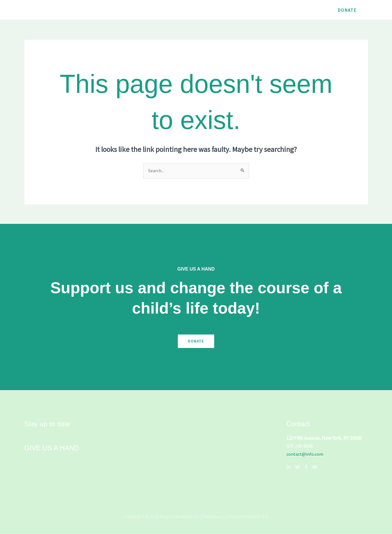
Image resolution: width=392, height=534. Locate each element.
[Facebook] (306, 467)
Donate (196, 341)
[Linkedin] (289, 467)
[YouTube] (315, 467)
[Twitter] (298, 467)
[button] (347, 10)
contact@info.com (305, 454)
